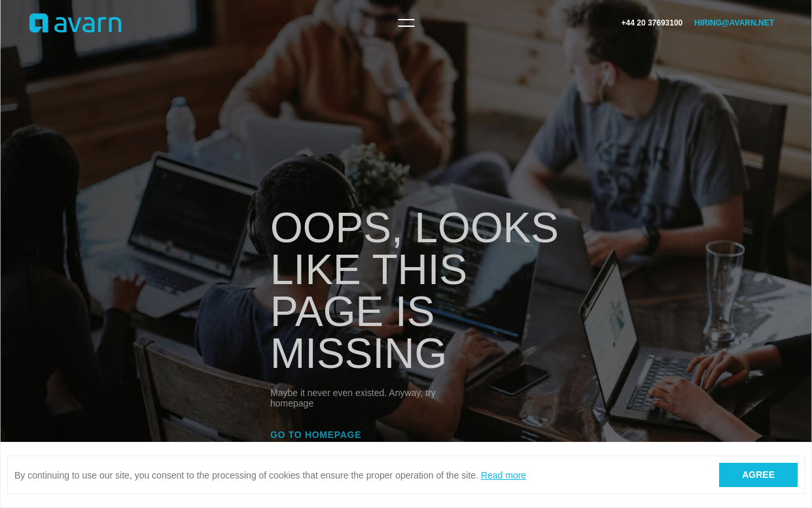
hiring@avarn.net (734, 23)
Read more (503, 475)
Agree (758, 475)
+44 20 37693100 (652, 23)
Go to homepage (316, 435)
